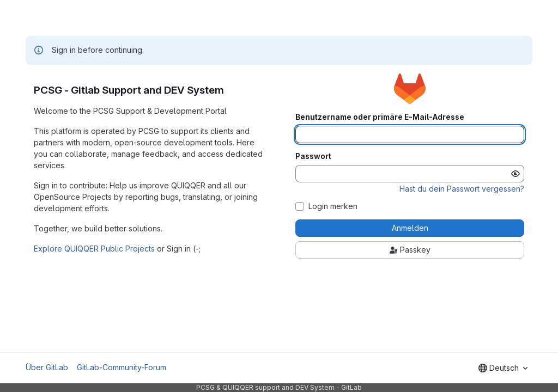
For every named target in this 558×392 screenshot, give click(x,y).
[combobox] (503, 368)
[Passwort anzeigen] (515, 174)
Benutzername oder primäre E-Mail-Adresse (380, 117)
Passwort (313, 156)
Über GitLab (47, 367)
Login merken (333, 206)
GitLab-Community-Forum (122, 367)
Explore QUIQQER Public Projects (94, 249)
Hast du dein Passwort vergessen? (462, 189)
